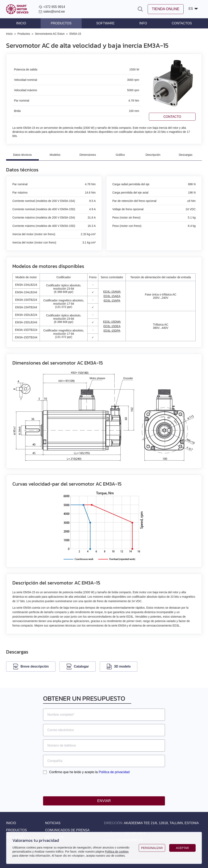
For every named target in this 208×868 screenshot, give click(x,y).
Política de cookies (117, 852)
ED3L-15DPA (112, 331)
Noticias (53, 823)
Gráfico (120, 155)
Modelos (55, 155)
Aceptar (182, 848)
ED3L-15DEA (112, 326)
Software (105, 23)
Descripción (153, 155)
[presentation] (74, 785)
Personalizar (152, 848)
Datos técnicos (22, 155)
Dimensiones (88, 155)
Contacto (172, 116)
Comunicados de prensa (67, 830)
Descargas (186, 155)
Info (143, 23)
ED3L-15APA (112, 301)
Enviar (104, 801)
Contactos (182, 23)
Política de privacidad (114, 772)
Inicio (21, 23)
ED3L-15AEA (112, 296)
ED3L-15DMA (112, 322)
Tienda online (165, 9)
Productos (61, 23)
